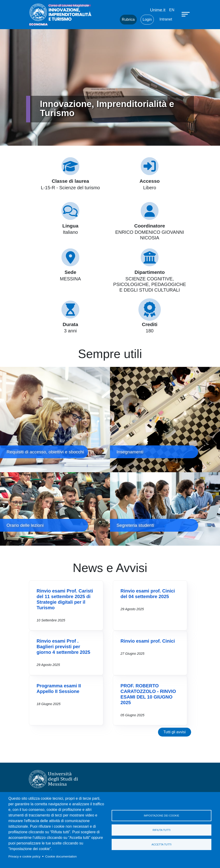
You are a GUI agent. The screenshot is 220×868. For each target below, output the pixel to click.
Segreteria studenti (165, 509)
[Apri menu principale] (186, 14)
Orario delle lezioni (55, 509)
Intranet (166, 19)
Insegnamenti (165, 420)
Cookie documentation (61, 856)
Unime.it (158, 10)
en (172, 10)
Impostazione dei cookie (162, 816)
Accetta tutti (161, 844)
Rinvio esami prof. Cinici (148, 641)
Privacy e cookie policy (24, 856)
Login (147, 19)
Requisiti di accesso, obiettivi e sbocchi (55, 420)
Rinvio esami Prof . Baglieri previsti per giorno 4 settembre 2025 (63, 647)
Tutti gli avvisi (174, 732)
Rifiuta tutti (162, 830)
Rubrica (128, 19)
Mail (110, 20)
